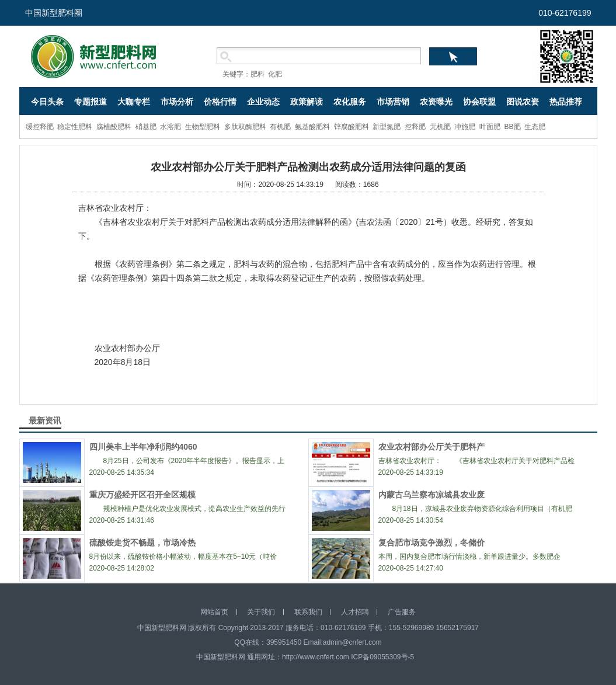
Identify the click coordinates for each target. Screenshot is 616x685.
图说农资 (523, 102)
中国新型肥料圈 (54, 13)
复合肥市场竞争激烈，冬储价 (431, 543)
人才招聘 (355, 612)
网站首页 (214, 612)
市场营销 (393, 102)
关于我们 (261, 612)
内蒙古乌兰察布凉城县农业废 (431, 495)
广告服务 (402, 612)
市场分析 (177, 102)
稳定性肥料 (75, 127)
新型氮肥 (387, 127)
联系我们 (308, 612)
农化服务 (350, 102)
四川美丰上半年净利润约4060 (143, 447)
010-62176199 (565, 13)
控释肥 (415, 127)
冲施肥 (465, 127)
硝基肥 (146, 127)
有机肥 (280, 127)
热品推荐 (566, 102)
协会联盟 (479, 102)
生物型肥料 (203, 127)
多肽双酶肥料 (245, 127)
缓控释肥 (40, 127)
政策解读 (307, 102)
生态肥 (535, 127)
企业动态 (263, 102)
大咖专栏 (134, 102)
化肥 (275, 74)
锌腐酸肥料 (351, 127)
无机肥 (440, 127)
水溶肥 (170, 127)
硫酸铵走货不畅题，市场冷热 (142, 543)
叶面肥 (490, 127)
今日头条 (47, 102)
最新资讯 (45, 420)
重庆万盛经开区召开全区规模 (142, 495)
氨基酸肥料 (312, 127)
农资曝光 (436, 102)
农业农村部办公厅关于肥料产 (431, 447)
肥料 (257, 74)
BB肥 (513, 127)
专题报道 (91, 102)
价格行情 (220, 102)
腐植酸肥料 (114, 127)
